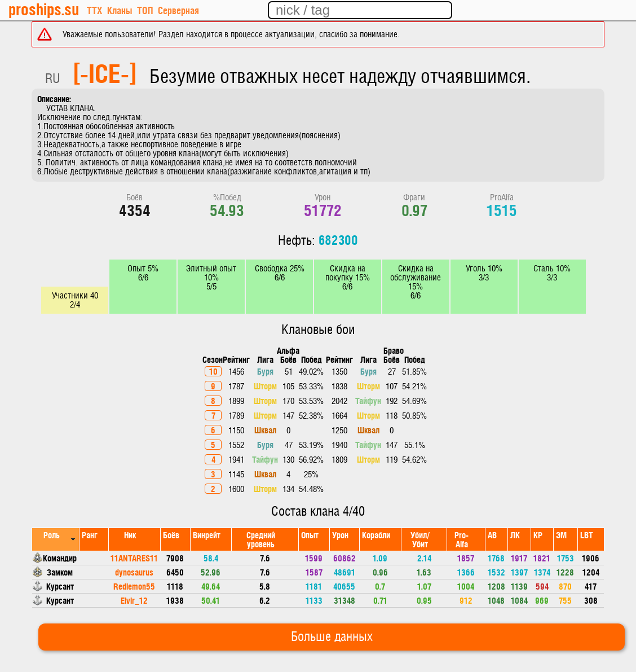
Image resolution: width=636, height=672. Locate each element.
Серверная (178, 10)
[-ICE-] (105, 72)
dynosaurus (134, 572)
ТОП (145, 10)
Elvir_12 (134, 600)
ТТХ (94, 10)
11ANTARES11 (134, 558)
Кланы (120, 10)
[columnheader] (56, 539)
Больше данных (332, 637)
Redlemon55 (134, 586)
